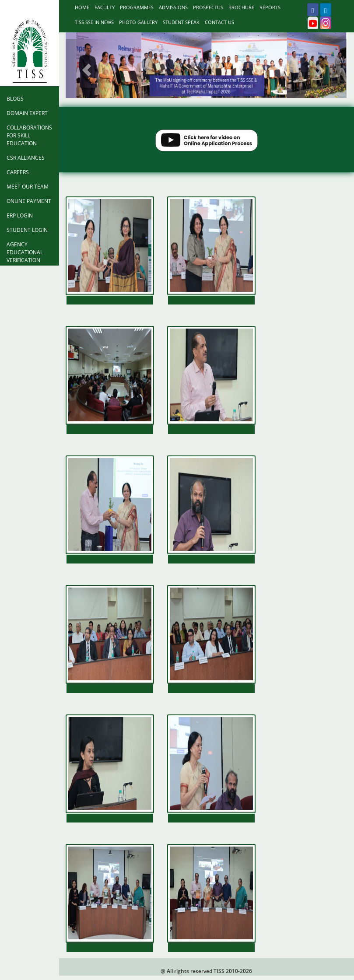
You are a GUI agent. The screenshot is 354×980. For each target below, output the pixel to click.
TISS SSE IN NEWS (94, 22)
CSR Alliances (26, 158)
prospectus (208, 7)
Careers (18, 172)
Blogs (15, 99)
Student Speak (181, 22)
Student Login (27, 230)
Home (82, 7)
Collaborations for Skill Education (29, 135)
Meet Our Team (28, 187)
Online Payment (29, 201)
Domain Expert (27, 113)
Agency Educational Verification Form (25, 256)
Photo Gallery (138, 22)
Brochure (241, 7)
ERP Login (20, 215)
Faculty (105, 7)
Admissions (173, 7)
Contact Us (219, 22)
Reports (270, 7)
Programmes (137, 7)
